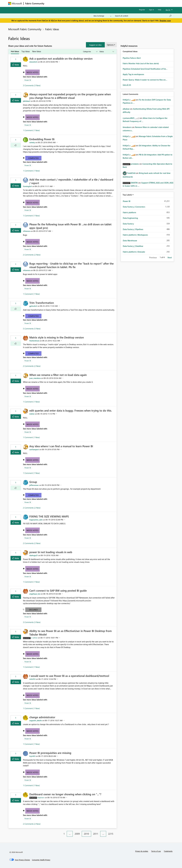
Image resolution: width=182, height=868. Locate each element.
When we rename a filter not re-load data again (58, 375)
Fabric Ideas (52, 29)
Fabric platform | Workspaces (135, 235)
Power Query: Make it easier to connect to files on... (145, 80)
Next (170, 257)
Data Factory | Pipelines (133, 229)
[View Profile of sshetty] (32, 142)
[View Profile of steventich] (33, 62)
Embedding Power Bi (42, 139)
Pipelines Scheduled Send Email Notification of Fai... (145, 69)
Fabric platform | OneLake (134, 252)
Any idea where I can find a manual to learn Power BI (61, 446)
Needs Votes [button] (32, 72)
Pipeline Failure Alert (132, 58)
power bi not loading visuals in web (51, 552)
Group (33, 482)
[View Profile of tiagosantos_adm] (36, 520)
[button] (95, 45)
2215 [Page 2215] (111, 834)
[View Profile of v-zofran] (34, 638)
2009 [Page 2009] (77, 834)
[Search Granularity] (102, 16)
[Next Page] (116, 832)
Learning (104, 3)
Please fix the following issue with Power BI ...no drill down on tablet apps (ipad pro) (70, 226)
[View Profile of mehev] (32, 414)
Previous (153, 257)
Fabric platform (129, 212)
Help (160, 10)
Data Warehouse (130, 240)
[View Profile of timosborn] (127, 127)
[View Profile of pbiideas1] (27, 101)
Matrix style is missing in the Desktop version (57, 337)
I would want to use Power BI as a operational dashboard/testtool (69, 676)
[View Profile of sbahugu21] (34, 555)
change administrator (42, 717)
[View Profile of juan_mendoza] (35, 378)
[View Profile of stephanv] (41, 797)
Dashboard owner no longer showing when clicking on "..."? (65, 794)
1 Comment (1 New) (31, 130)
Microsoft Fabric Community (25, 29)
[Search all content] (143, 16)
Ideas (71, 3)
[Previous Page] (60, 832)
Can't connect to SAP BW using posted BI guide (58, 590)
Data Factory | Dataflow (133, 246)
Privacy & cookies (142, 851)
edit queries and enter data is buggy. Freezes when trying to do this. (71, 410)
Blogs (94, 3)
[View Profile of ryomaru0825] (129, 118)
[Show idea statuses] (107, 52)
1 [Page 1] (64, 834)
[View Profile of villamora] (27, 231)
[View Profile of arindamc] (135, 164)
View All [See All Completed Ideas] (127, 85)
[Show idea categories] (90, 52)
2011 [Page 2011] (96, 834)
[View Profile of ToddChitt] (131, 173)
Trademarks (168, 851)
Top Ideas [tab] (26, 51)
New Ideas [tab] (37, 51)
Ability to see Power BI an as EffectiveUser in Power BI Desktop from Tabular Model (71, 633)
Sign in (151, 10)
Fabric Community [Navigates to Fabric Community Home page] (35, 3)
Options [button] (110, 45)
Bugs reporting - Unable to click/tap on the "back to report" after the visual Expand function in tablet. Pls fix (71, 265)
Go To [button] (168, 10)
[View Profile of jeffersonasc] (34, 485)
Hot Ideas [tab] (15, 51)
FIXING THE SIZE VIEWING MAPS (49, 516)
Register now (165, 20)
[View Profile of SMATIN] (134, 183)
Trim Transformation (42, 303)
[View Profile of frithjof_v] (127, 100)
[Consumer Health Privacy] (41, 860)
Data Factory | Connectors (134, 207)
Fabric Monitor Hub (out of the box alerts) (141, 63)
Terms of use (156, 851)
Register (142, 10)
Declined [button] (33, 610)
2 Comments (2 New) (32, 255)
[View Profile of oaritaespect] (34, 449)
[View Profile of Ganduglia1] (27, 186)
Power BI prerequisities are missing (50, 753)
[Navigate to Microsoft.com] (15, 3)
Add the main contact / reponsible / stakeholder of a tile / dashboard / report (71, 181)
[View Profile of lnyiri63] (32, 756)
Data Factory (128, 224)
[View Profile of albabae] (126, 109)
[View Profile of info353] (32, 679)
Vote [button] (17, 65)
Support (114, 3)
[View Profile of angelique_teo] (35, 594)
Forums (50, 3)
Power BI (28, 80)
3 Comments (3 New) (32, 85)
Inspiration (61, 3)
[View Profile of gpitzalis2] (33, 306)
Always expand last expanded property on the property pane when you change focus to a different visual (70, 96)
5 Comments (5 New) (32, 329)
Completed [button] (33, 158)
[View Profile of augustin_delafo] (36, 720)
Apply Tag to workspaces (133, 74)
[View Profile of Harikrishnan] (34, 341)
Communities (83, 3)
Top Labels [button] (127, 195)
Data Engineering (130, 218)
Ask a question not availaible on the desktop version (61, 58)
